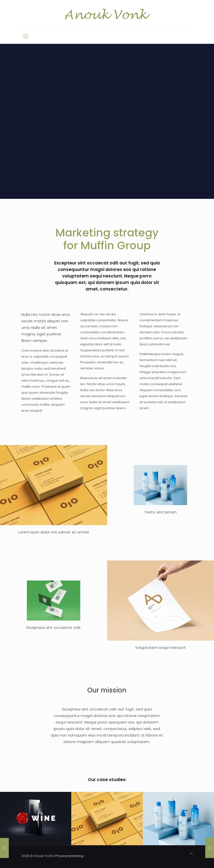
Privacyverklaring (69, 856)
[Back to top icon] (191, 854)
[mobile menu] (26, 37)
